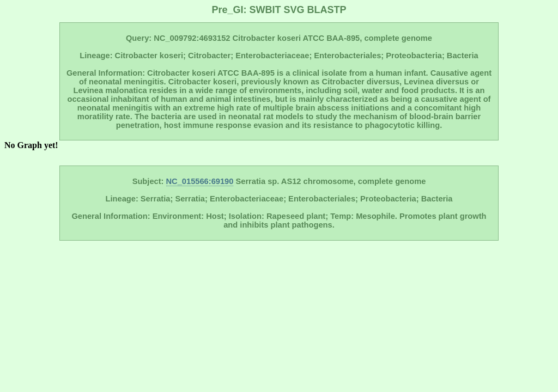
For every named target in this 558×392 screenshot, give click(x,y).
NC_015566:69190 (200, 181)
